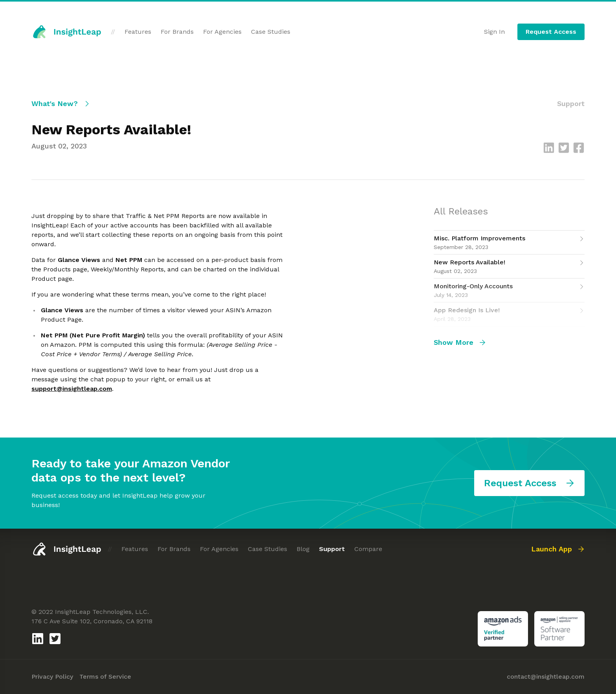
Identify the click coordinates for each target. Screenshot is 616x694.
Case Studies (271, 32)
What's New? (61, 103)
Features (138, 32)
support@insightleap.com (72, 389)
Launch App (558, 549)
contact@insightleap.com (546, 677)
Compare (368, 549)
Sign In (494, 32)
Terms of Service (105, 677)
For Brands (177, 32)
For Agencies (222, 32)
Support (332, 549)
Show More (460, 342)
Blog (303, 549)
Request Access (551, 32)
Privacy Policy (52, 677)
